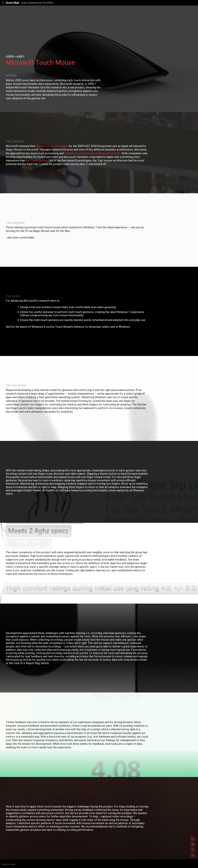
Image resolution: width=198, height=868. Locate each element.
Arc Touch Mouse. (37, 160)
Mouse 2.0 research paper (52, 146)
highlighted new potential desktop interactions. (93, 153)
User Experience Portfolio (37, 3)
